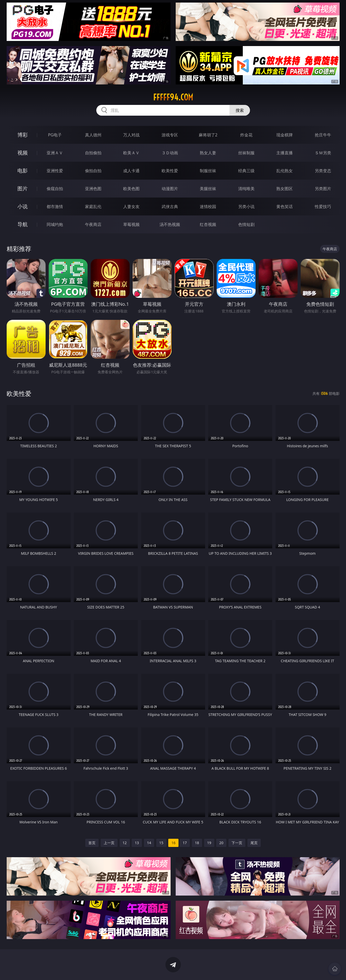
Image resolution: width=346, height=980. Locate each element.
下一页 (237, 843)
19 (209, 843)
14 (149, 843)
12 (125, 843)
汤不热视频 (170, 224)
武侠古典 (170, 206)
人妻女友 (131, 206)
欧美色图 (131, 189)
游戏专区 (170, 135)
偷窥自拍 (55, 189)
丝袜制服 (246, 153)
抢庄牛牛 (323, 135)
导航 (23, 224)
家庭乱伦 (93, 206)
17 (185, 843)
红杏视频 (208, 224)
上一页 (109, 843)
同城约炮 (55, 224)
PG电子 (55, 135)
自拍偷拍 (93, 153)
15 (161, 843)
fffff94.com (173, 97)
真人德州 (93, 135)
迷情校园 (208, 206)
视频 (23, 153)
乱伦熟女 (285, 171)
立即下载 (209, 969)
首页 (92, 843)
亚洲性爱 (55, 171)
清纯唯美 (246, 189)
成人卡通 (131, 171)
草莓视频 (131, 224)
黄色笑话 (285, 206)
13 (137, 843)
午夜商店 (93, 224)
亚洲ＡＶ (55, 153)
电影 (23, 171)
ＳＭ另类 (323, 153)
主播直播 (285, 153)
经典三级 (246, 171)
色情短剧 (246, 224)
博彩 (23, 135)
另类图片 (323, 189)
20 (221, 843)
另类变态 (323, 171)
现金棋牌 (285, 135)
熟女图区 (285, 189)
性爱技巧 (323, 206)
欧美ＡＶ (131, 153)
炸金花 (246, 135)
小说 (23, 206)
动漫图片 (170, 189)
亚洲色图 (93, 189)
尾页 (254, 843)
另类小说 (246, 206)
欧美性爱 (170, 171)
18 (197, 843)
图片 (23, 188)
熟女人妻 (208, 153)
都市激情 (55, 206)
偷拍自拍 (93, 171)
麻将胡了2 (208, 135)
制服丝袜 (208, 171)
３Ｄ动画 (170, 153)
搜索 (240, 110)
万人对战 (131, 135)
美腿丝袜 (208, 189)
